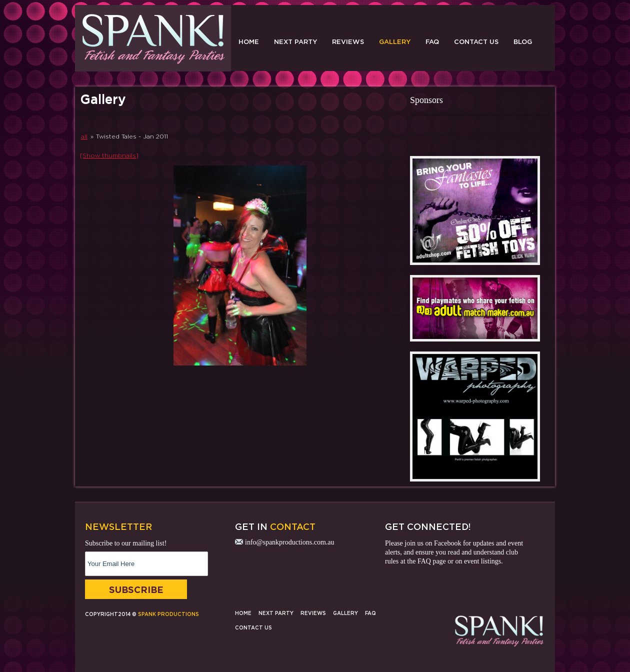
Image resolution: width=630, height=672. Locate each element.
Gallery (395, 41)
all (84, 136)
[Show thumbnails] (109, 155)
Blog (523, 41)
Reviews (348, 41)
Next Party (295, 41)
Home (249, 41)
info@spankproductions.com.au (290, 542)
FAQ (432, 41)
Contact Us (476, 41)
